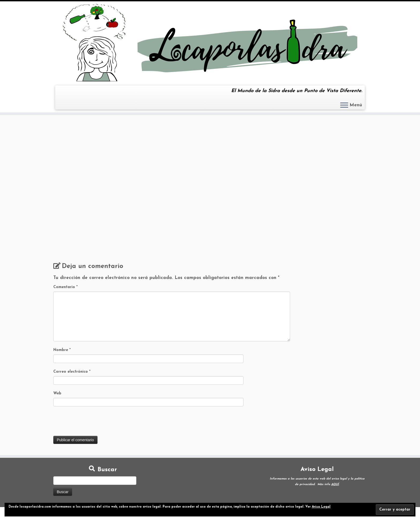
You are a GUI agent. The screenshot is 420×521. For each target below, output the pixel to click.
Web (57, 393)
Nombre (62, 350)
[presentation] (94, 423)
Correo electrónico (72, 372)
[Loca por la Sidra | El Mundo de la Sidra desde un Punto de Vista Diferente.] (210, 43)
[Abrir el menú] (344, 105)
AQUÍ (335, 484)
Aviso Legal (321, 507)
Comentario (65, 287)
